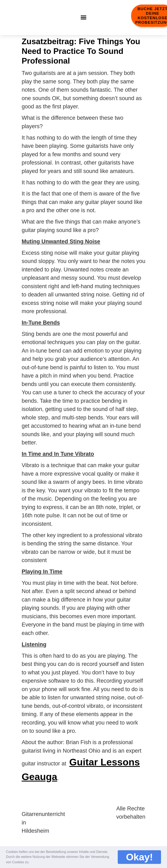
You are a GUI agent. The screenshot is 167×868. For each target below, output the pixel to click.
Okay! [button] (139, 857)
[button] (32, 861)
